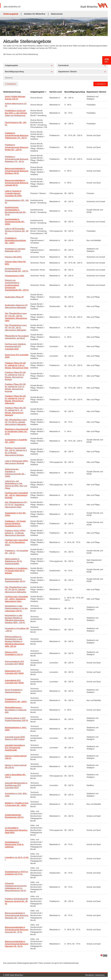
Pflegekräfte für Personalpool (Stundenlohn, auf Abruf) (17, 337)
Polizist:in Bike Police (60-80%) (16, 263)
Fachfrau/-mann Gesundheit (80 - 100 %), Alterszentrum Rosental (16, 495)
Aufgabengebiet (38, 92)
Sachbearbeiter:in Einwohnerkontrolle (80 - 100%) (15, 222)
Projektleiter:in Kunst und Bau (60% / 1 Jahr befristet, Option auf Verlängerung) (16, 113)
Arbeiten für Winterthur (35, 14)
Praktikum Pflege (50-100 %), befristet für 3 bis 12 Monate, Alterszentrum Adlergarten (15, 400)
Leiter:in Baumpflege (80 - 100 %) (16, 776)
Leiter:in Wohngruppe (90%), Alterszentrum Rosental (17, 462)
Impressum (100, 975)
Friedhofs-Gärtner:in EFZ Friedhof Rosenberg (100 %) (17, 719)
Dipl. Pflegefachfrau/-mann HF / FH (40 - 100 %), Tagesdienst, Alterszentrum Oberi (16, 317)
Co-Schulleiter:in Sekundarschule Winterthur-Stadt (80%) (16, 830)
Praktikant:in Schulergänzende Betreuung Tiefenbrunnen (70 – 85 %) (17, 135)
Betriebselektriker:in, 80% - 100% (16, 729)
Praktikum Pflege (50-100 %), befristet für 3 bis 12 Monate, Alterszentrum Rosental (15, 388)
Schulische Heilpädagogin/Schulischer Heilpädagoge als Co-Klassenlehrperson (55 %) (16, 887)
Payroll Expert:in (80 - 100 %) (16, 124)
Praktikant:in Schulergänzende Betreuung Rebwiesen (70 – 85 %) (17, 159)
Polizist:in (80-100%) (13, 257)
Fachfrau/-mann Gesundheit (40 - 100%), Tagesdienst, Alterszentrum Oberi (16, 599)
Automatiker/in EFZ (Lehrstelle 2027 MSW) (14, 682)
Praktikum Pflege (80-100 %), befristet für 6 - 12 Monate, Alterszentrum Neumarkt (15, 411)
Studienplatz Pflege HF (14, 297)
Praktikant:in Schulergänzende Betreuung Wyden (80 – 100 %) (17, 147)
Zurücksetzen (11, 84)
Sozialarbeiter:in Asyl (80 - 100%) (16, 514)
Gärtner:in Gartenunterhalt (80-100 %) (16, 766)
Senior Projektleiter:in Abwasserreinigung (14, 691)
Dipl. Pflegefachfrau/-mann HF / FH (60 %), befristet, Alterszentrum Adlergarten (16, 422)
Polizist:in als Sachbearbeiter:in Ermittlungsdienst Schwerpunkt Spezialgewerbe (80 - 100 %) (17, 285)
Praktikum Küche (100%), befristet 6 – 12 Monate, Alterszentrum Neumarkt (15, 533)
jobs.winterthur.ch (12, 7)
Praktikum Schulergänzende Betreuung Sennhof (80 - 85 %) (16, 901)
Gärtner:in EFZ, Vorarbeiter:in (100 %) (14, 653)
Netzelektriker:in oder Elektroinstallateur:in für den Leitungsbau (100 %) (16, 608)
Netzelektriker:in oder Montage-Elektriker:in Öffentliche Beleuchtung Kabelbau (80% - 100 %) (15, 619)
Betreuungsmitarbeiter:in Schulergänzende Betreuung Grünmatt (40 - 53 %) (17, 930)
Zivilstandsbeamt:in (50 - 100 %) (17, 202)
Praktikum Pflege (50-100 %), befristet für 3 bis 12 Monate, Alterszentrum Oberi (17, 365)
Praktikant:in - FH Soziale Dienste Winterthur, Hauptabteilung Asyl (15, 524)
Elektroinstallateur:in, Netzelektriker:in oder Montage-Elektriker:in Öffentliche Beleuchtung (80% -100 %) (15, 641)
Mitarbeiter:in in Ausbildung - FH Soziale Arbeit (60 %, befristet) (17, 571)
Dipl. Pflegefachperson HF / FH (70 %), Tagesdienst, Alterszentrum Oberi (16, 505)
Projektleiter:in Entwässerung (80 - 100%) (16, 700)
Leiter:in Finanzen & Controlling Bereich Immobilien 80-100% (13, 193)
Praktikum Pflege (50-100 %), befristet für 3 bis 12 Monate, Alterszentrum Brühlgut (15, 376)
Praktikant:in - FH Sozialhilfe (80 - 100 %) (16, 552)
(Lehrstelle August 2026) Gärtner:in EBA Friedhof (15, 738)
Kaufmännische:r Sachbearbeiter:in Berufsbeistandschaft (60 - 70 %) (16, 211)
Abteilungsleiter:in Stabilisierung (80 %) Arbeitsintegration (13, 561)
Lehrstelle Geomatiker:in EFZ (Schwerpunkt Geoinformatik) (15, 748)
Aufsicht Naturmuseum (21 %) (16, 105)
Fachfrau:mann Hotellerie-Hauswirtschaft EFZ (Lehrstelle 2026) (16, 346)
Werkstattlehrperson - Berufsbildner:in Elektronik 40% (16, 710)
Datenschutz (57, 14)
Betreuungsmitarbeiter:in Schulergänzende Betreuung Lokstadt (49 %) (17, 183)
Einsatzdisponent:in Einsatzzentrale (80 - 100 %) (17, 270)
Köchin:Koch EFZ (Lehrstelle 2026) (17, 356)
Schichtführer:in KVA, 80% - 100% (16, 795)
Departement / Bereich (96, 92)
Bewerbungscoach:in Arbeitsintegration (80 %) (15, 580)
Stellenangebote (11, 14)
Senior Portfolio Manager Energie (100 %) (15, 98)
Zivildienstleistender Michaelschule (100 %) (14, 816)
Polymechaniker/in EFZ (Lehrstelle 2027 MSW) (14, 663)
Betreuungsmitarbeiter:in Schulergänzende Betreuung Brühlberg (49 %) (17, 171)
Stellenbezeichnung (12, 92)
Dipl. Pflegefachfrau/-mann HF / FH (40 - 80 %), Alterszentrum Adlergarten (16, 328)
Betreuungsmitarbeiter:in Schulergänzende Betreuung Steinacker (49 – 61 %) (17, 915)
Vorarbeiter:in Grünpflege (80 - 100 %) (17, 630)
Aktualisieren (101, 84)
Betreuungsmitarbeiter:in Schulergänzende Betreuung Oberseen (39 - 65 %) (17, 944)
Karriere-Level (56, 92)
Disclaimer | (90, 975)
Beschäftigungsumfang (75, 92)
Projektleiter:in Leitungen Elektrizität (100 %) (15, 250)
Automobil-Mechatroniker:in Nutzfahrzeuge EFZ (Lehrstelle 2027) (16, 785)
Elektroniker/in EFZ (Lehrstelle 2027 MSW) (14, 672)
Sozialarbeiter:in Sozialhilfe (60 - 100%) (16, 441)
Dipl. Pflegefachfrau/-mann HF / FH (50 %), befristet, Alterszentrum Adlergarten (16, 590)
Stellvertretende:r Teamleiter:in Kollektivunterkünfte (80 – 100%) (15, 473)
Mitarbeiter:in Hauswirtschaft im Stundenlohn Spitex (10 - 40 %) (16, 431)
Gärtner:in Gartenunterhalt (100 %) (16, 757)
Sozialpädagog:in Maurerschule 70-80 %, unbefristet (14, 844)
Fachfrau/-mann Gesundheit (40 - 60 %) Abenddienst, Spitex (16, 542)
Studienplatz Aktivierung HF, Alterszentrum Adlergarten (16, 306)
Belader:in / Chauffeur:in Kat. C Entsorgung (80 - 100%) (17, 804)
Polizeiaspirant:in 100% (14, 276)
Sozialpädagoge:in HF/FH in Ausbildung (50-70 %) (16, 873)
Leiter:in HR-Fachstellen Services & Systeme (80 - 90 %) (17, 231)
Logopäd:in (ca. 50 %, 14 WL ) (17, 859)
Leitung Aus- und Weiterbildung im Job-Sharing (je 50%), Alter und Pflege (16, 485)
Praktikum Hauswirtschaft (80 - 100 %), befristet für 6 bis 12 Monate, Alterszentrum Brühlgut (16, 452)
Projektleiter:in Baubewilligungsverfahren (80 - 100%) (15, 240)
